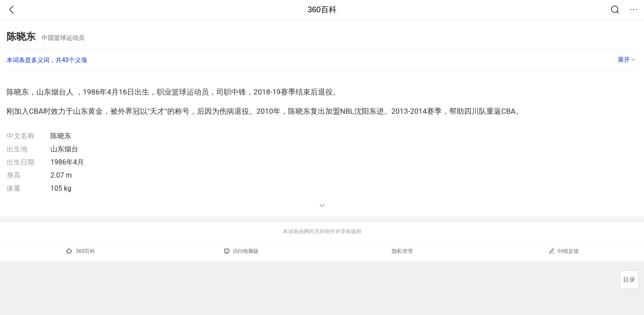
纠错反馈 (564, 251)
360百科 (322, 10)
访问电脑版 (241, 251)
